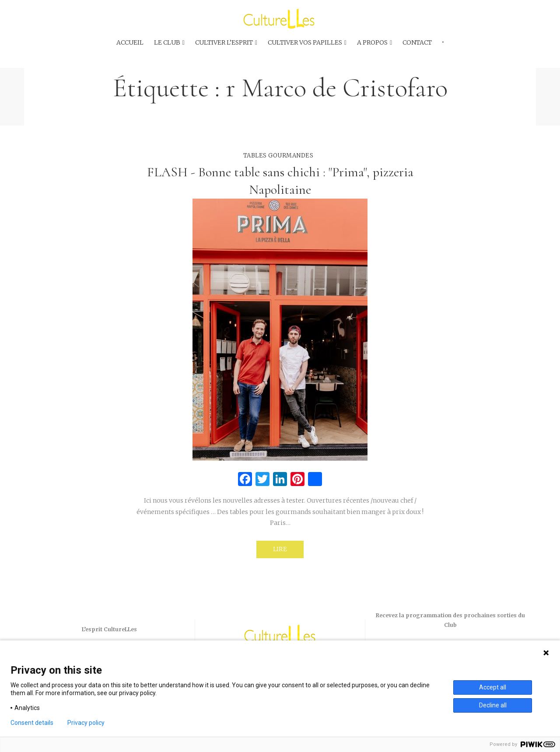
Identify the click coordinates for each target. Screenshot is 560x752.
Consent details (32, 723)
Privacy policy (86, 723)
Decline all (493, 705)
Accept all (493, 687)
